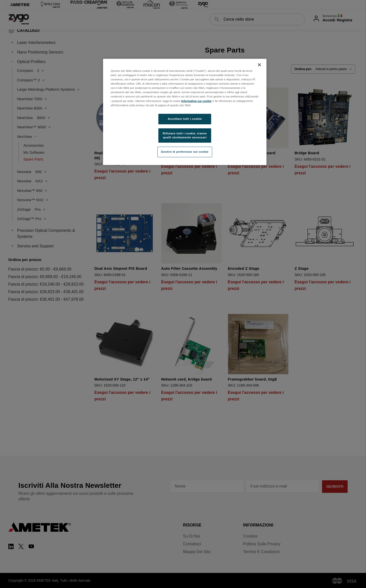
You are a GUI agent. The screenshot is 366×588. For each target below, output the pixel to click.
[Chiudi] (259, 65)
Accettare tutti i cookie (185, 119)
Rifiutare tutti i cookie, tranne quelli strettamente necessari (185, 135)
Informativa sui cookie (196, 101)
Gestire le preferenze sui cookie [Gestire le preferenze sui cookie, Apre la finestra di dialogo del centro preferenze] (185, 152)
